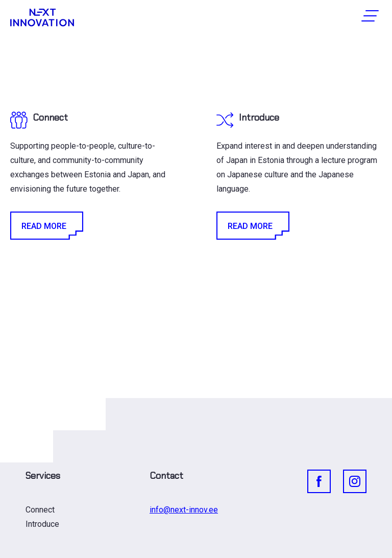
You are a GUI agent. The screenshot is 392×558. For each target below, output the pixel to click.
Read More (46, 226)
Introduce (42, 524)
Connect (40, 510)
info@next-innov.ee (184, 510)
